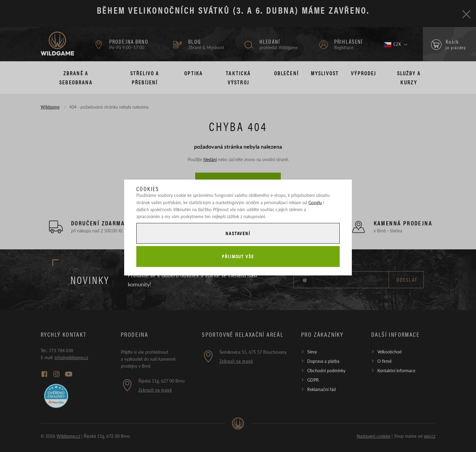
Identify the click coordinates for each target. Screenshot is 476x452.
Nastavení (238, 233)
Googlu (315, 202)
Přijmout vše (238, 256)
